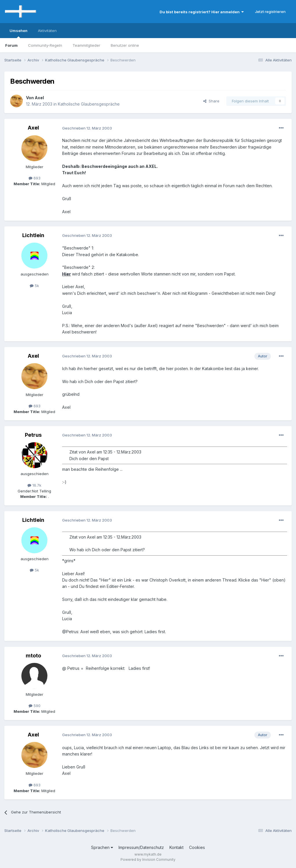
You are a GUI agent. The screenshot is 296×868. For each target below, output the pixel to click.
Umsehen (18, 33)
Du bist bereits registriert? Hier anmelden (202, 12)
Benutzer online (125, 45)
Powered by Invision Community (148, 859)
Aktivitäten (47, 31)
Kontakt (176, 847)
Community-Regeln (45, 45)
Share (211, 101)
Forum (11, 45)
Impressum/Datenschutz (141, 847)
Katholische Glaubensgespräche (89, 104)
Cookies (197, 847)
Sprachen (102, 847)
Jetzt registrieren (270, 12)
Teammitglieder (86, 45)
